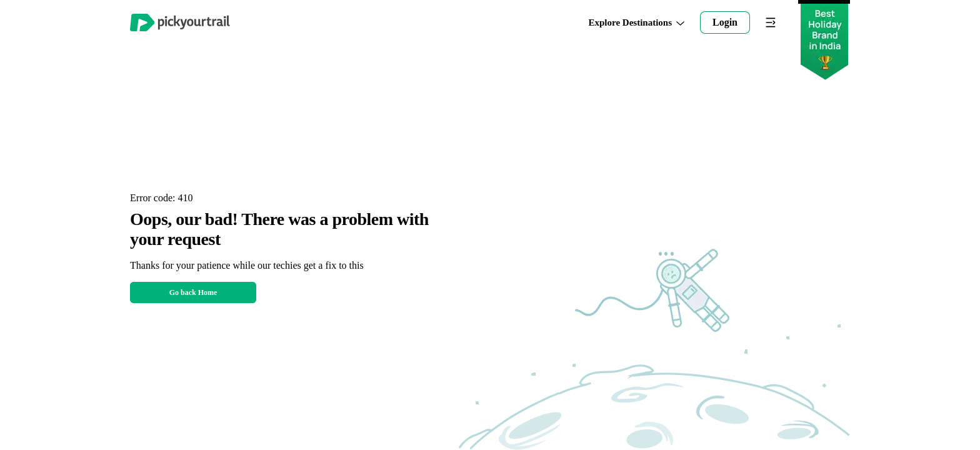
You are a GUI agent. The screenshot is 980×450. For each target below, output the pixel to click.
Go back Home (193, 292)
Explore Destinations (637, 23)
